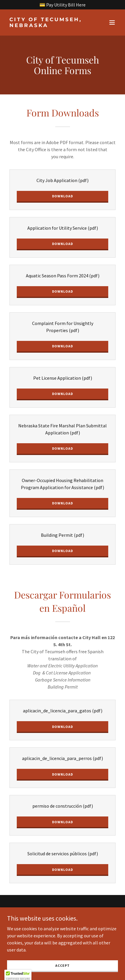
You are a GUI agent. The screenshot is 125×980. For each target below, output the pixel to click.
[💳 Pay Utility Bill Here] (62, 5)
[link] (46, 25)
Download (63, 196)
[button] (112, 22)
